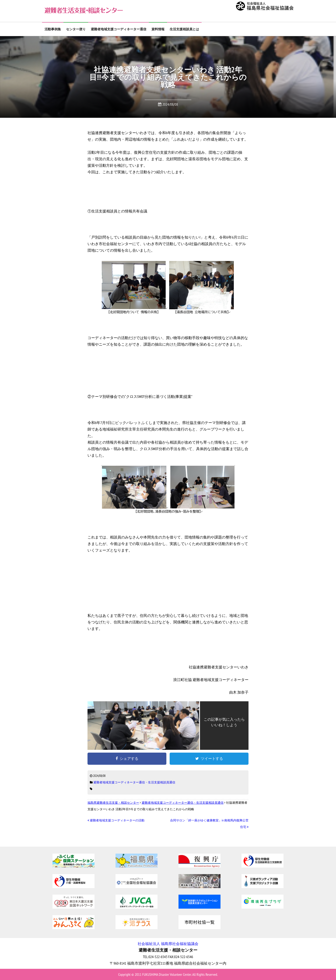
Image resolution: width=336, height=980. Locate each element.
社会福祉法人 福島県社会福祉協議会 (168, 944)
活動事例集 (53, 29)
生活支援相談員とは (184, 29)
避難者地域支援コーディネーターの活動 (116, 820)
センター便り (76, 29)
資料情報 (158, 29)
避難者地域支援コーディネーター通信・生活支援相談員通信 (134, 782)
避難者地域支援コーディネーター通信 (119, 29)
